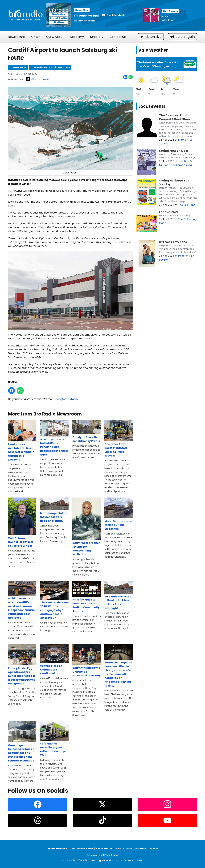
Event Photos (104, 849)
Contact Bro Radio (82, 849)
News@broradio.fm (66, 399)
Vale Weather (153, 50)
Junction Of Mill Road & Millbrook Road (176, 163)
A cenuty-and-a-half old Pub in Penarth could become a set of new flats (54, 438)
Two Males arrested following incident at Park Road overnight (119, 595)
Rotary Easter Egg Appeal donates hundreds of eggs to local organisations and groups (22, 665)
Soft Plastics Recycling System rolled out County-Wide (54, 739)
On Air (35, 37)
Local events (152, 106)
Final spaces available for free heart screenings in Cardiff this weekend (22, 441)
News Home (20, 67)
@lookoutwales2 (38, 79)
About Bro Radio (57, 849)
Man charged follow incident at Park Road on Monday (54, 510)
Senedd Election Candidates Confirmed (54, 660)
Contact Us (118, 37)
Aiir (140, 860)
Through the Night (86, 16)
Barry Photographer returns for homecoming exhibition (87, 527)
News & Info (16, 37)
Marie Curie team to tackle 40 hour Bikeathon (119, 514)
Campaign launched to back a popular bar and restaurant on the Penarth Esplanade (22, 742)
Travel (154, 849)
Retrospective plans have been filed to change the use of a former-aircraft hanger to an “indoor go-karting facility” (119, 666)
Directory (97, 37)
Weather (141, 849)
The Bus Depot (187, 205)
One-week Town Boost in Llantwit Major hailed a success (119, 439)
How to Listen (124, 849)
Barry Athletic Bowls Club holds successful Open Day (87, 661)
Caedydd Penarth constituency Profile (87, 431)
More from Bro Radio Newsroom (52, 67)
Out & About (55, 37)
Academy (77, 37)
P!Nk (165, 17)
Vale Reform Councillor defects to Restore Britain (22, 522)
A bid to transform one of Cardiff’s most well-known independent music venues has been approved (22, 600)
